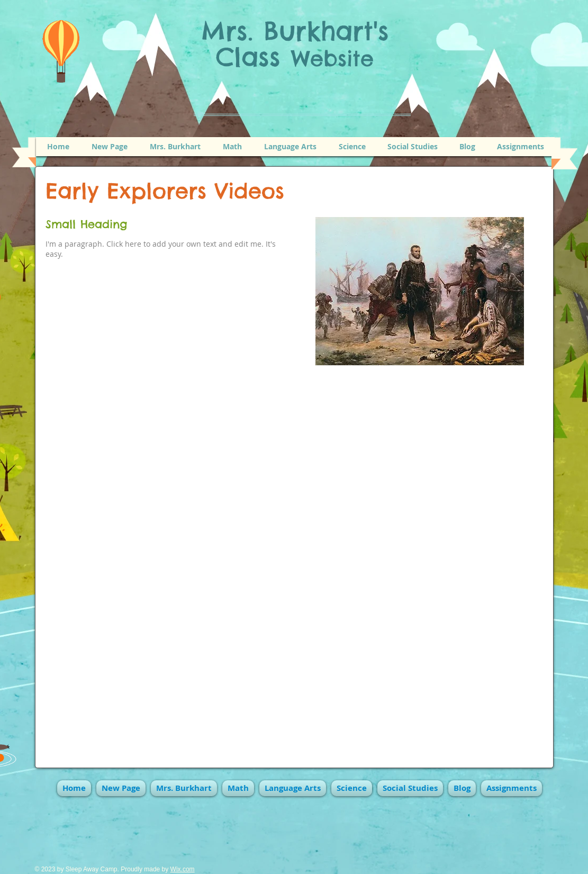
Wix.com (183, 869)
